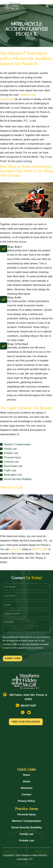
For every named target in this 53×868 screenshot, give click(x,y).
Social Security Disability (26, 827)
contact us (16, 549)
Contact (26, 794)
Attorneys (26, 788)
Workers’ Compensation (27, 821)
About (27, 781)
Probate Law (26, 841)
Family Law (26, 834)
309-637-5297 (40, 549)
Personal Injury (26, 814)
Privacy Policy (26, 801)
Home (26, 775)
